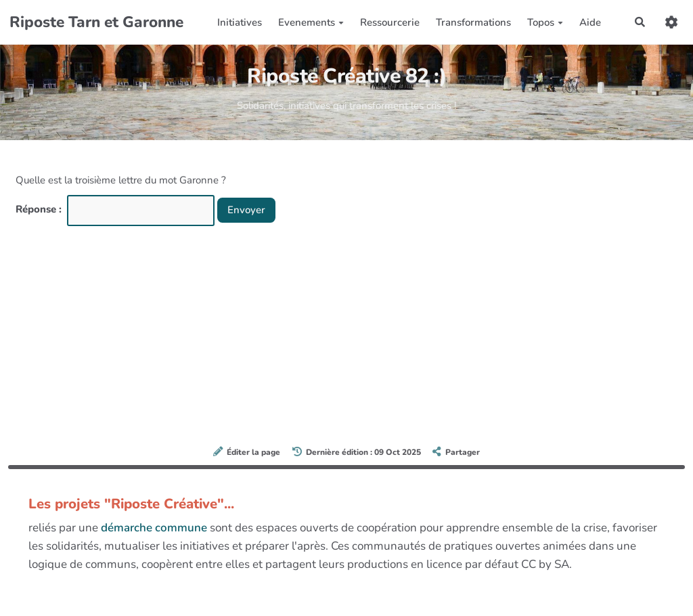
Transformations (473, 22)
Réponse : (40, 209)
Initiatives (240, 22)
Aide (590, 22)
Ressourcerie (390, 22)
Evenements (311, 22)
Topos (545, 22)
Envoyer (246, 210)
